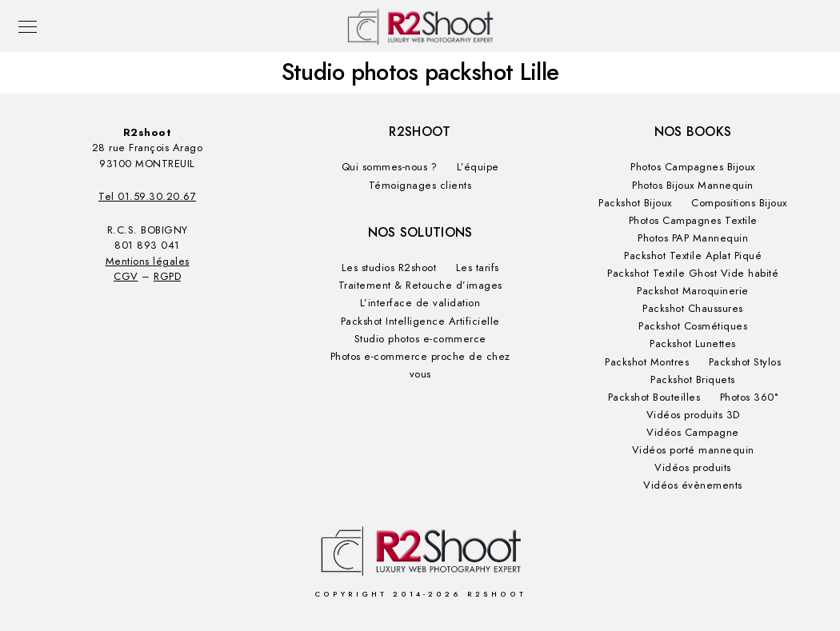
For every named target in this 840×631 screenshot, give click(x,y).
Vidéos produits (693, 468)
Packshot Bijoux (635, 203)
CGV (126, 277)
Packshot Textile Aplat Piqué (693, 256)
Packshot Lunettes (693, 344)
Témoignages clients (420, 186)
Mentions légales (148, 262)
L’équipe (478, 167)
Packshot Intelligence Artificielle (420, 321)
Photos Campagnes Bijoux (693, 167)
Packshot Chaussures (693, 309)
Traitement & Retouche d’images (420, 286)
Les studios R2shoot (389, 268)
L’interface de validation (420, 303)
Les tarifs (478, 268)
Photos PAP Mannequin (693, 238)
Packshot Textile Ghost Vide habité (693, 274)
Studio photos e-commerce (420, 339)
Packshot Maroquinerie (693, 291)
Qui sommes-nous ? (390, 167)
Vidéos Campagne (693, 433)
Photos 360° (749, 397)
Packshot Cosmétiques (693, 326)
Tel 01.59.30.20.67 (147, 197)
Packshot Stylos (745, 362)
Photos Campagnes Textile (693, 221)
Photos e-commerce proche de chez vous (420, 365)
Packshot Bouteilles (654, 397)
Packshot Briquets (693, 380)
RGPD (167, 277)
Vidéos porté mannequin (693, 450)
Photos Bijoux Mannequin (693, 186)
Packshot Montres (647, 362)
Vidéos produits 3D (693, 415)
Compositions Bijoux (739, 203)
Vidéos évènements (693, 485)
